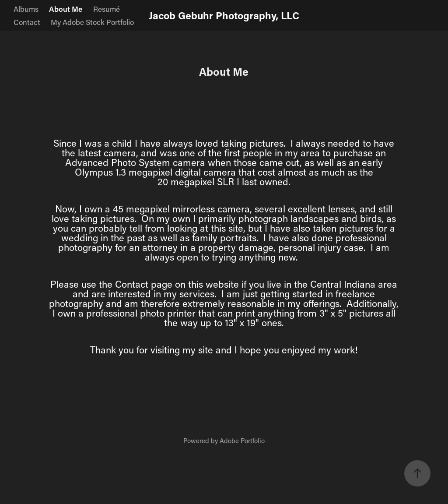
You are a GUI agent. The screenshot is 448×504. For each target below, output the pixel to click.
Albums (26, 9)
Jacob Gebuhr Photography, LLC (224, 15)
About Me (66, 9)
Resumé (107, 9)
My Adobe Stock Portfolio (92, 22)
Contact (27, 22)
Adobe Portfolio (242, 441)
